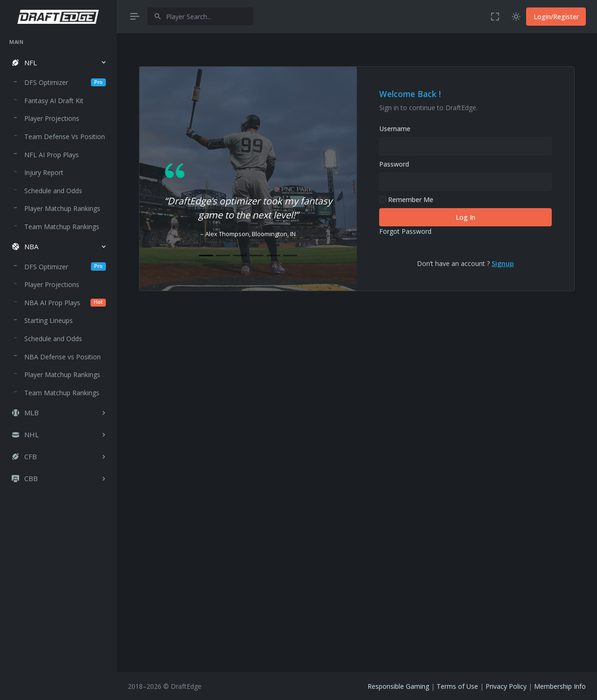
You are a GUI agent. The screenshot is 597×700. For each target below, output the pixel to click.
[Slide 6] (290, 255)
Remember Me (406, 199)
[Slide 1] (206, 255)
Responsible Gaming (398, 686)
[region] (58, 360)
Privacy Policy (506, 686)
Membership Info (560, 686)
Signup (503, 263)
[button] (58, 63)
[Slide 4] (257, 255)
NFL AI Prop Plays (52, 155)
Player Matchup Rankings (62, 208)
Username (395, 129)
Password (394, 164)
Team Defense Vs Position (65, 136)
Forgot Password (405, 231)
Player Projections (52, 118)
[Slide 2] (223, 255)
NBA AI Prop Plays (65, 303)
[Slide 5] (273, 255)
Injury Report (44, 172)
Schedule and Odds (53, 191)
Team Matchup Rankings (62, 227)
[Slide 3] (240, 255)
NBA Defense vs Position (62, 357)
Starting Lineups (49, 320)
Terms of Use (457, 686)
